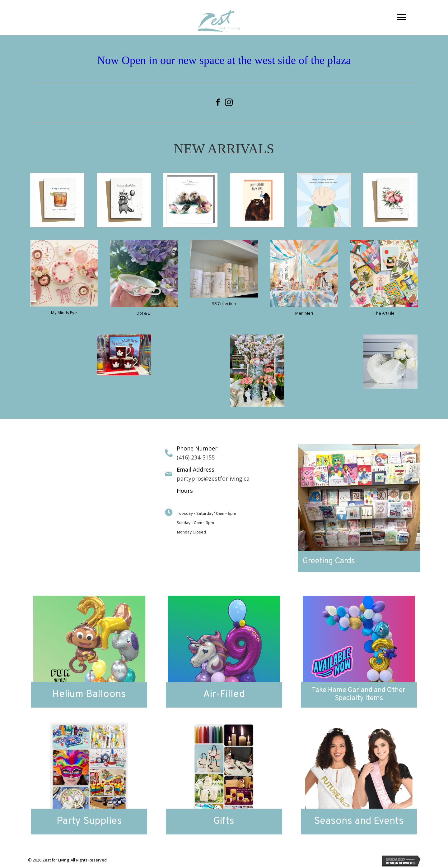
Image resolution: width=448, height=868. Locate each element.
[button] (402, 17)
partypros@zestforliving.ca (213, 478)
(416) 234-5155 (196, 457)
